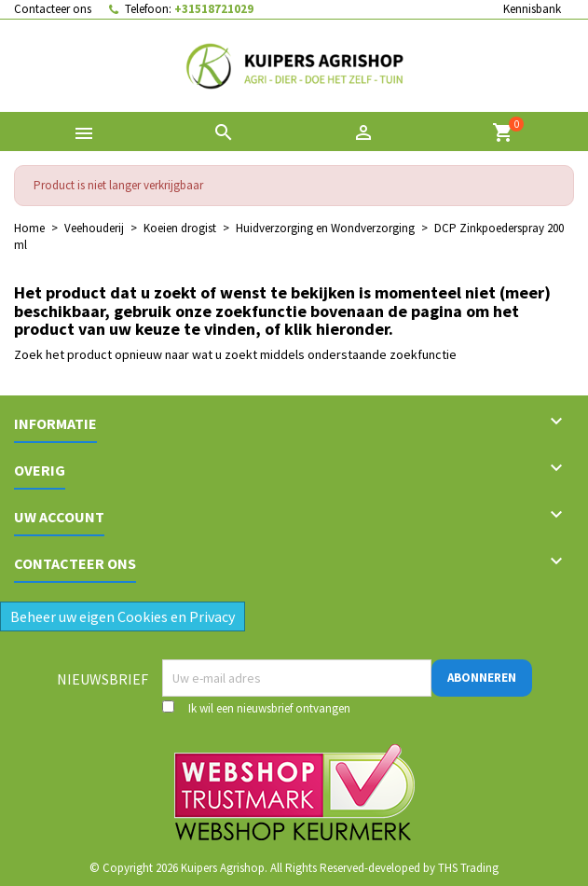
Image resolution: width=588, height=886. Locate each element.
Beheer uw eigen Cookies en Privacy (123, 616)
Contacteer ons (53, 9)
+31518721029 (214, 9)
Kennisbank (532, 9)
